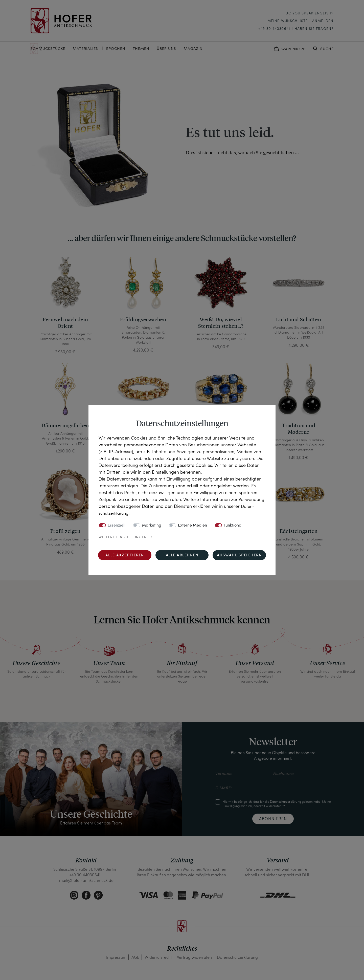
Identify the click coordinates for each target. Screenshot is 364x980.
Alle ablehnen (182, 556)
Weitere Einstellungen (123, 537)
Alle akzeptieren (125, 556)
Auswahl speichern (239, 556)
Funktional (233, 526)
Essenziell (117, 526)
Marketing (152, 526)
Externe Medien (192, 526)
